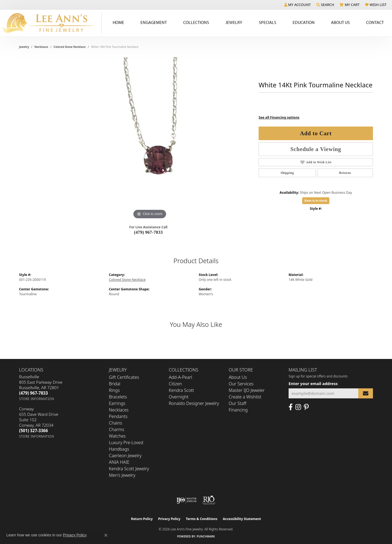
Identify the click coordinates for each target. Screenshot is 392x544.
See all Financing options (279, 117)
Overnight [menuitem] (179, 397)
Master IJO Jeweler (247, 390)
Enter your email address (313, 383)
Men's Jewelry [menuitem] (122, 475)
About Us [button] (340, 22)
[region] (150, 139)
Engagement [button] (154, 22)
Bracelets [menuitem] (118, 397)
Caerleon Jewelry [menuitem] (125, 456)
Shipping (287, 173)
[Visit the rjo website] (209, 500)
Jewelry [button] (234, 22)
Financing (238, 410)
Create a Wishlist (245, 397)
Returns (345, 173)
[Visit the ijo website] (187, 500)
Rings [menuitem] (114, 390)
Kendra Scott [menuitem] (181, 390)
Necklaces (42, 47)
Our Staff (238, 403)
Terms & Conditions (202, 519)
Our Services (241, 384)
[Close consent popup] (106, 535)
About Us (238, 377)
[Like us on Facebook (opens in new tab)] (291, 407)
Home (118, 22)
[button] (298, 5)
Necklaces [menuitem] (119, 410)
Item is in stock (316, 200)
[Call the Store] (33, 393)
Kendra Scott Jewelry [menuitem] (129, 469)
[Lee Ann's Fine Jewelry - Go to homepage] (51, 23)
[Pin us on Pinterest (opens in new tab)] (306, 407)
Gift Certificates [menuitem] (124, 377)
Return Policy (142, 519)
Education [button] (304, 22)
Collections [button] (196, 22)
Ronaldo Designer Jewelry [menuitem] (194, 403)
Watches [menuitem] (117, 436)
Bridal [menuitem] (115, 384)
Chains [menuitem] (116, 423)
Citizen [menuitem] (175, 384)
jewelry (24, 47)
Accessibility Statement (242, 519)
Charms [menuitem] (117, 429)
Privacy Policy (169, 519)
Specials (268, 22)
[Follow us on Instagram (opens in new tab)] (298, 407)
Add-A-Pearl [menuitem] (180, 377)
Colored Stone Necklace (70, 47)
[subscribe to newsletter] (366, 393)
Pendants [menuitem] (118, 416)
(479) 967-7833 (148, 232)
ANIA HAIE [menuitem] (119, 462)
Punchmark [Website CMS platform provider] (206, 536)
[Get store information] (37, 399)
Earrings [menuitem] (117, 403)
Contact (375, 22)
